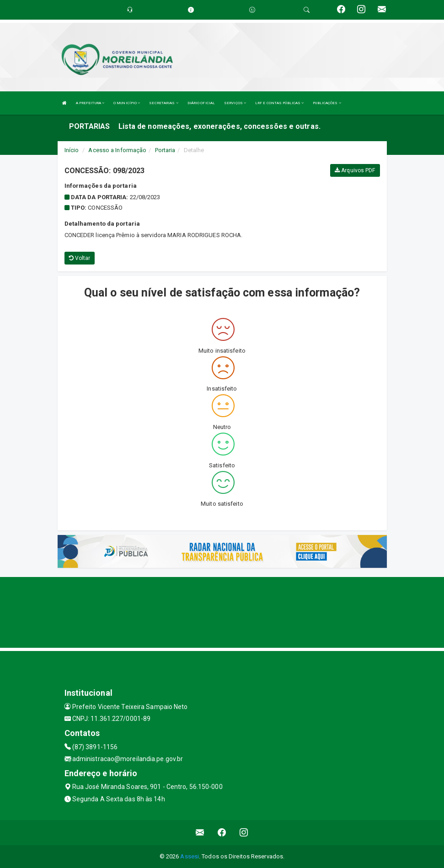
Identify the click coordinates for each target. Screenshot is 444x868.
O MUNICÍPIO (127, 103)
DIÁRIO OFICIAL (201, 103)
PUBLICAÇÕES (327, 103)
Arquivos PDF (355, 170)
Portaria (165, 150)
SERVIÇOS (235, 103)
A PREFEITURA (90, 103)
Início (72, 150)
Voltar (80, 258)
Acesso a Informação (117, 150)
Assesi (190, 856)
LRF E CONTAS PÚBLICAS (279, 103)
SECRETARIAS (163, 103)
